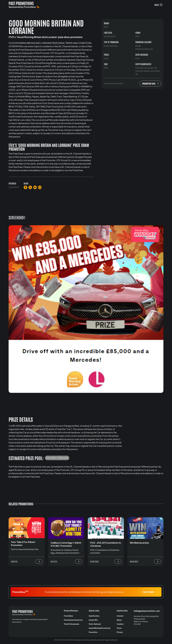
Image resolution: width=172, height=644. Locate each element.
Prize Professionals (72, 624)
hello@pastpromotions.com (147, 611)
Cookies (120, 624)
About (119, 620)
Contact (120, 616)
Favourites (93, 632)
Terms (119, 628)
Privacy (120, 632)
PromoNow (68, 616)
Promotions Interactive (73, 620)
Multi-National (95, 624)
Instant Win (93, 620)
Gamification (94, 616)
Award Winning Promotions (100, 628)
